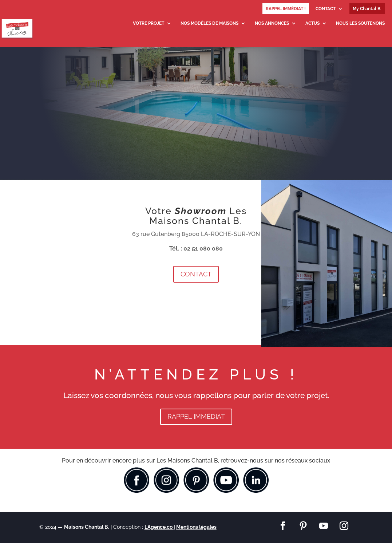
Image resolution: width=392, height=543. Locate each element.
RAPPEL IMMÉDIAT (196, 416)
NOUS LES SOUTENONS (360, 23)
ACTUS (312, 23)
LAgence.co (159, 527)
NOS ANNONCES (272, 23)
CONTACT (326, 9)
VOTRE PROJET (149, 23)
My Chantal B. (367, 9)
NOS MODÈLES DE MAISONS (209, 23)
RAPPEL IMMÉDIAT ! (286, 9)
